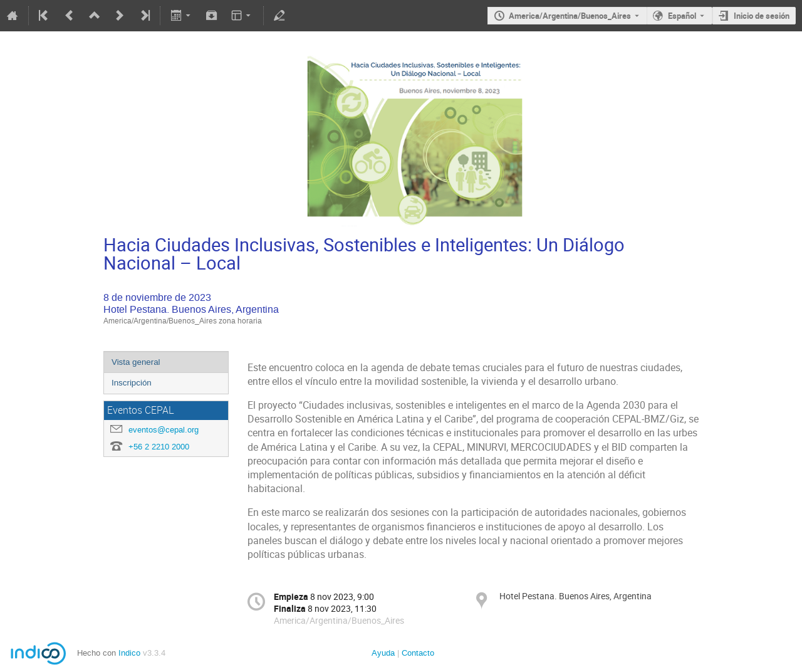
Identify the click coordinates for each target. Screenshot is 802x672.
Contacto (418, 653)
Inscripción (132, 383)
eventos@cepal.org (164, 430)
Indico (129, 653)
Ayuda (383, 653)
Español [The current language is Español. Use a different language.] (682, 16)
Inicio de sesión (762, 16)
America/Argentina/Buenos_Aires (570, 16)
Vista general (136, 362)
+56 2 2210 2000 (159, 447)
